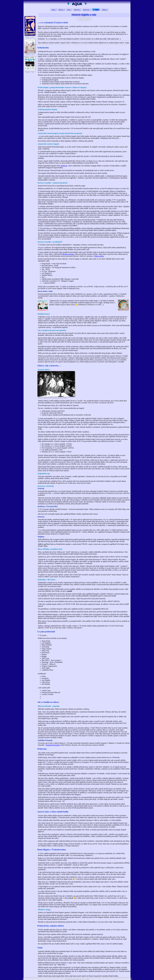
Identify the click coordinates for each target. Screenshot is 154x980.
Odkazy (104, 9)
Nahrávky (77, 9)
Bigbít (97, 9)
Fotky (69, 9)
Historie (61, 9)
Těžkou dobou (99, 256)
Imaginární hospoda (52, 745)
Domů (53, 9)
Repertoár (86, 9)
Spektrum (64, 166)
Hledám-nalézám (68, 254)
